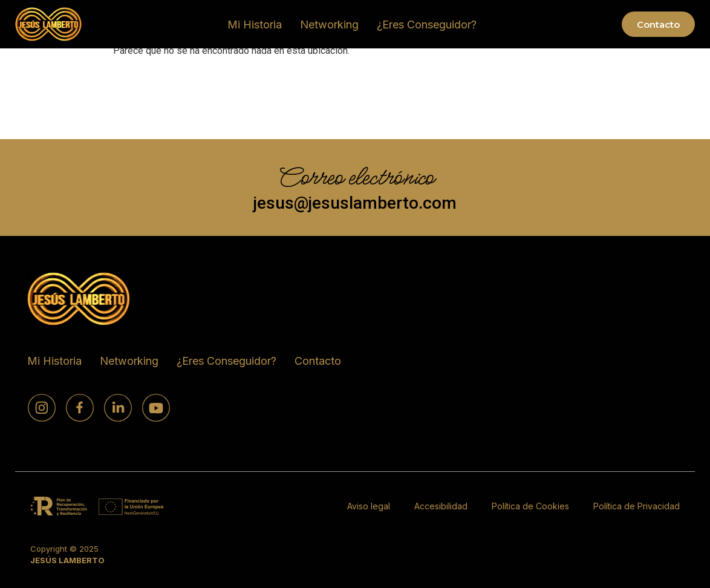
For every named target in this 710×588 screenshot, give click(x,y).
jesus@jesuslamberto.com (355, 203)
